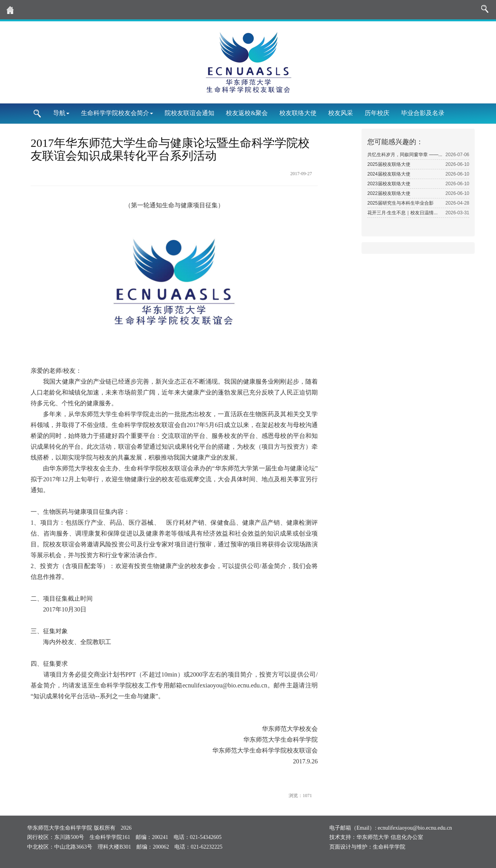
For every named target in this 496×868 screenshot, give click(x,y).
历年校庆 (377, 113)
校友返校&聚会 (247, 113)
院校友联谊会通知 (189, 113)
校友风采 (341, 113)
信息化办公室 (407, 837)
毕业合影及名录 (423, 113)
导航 (61, 113)
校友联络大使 (298, 113)
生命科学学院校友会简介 (117, 113)
